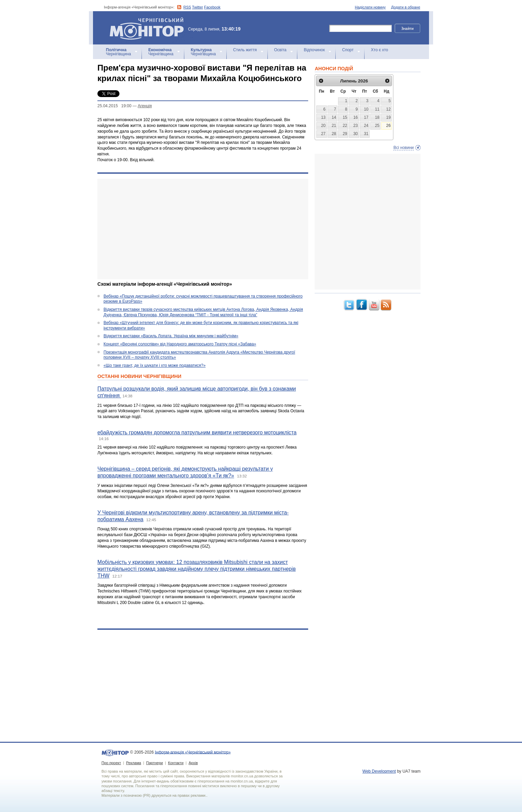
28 (334, 134)
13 (323, 117)
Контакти (176, 763)
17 (366, 117)
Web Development (379, 771)
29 (345, 134)
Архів (193, 763)
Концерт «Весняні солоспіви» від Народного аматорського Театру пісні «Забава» (180, 344)
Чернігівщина (118, 52)
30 (356, 134)
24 (366, 126)
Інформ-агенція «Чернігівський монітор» (149, 28)
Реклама (133, 763)
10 (366, 109)
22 (345, 126)
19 (388, 117)
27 (323, 134)
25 (377, 126)
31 (366, 134)
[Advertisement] (203, 229)
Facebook (212, 7)
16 (356, 117)
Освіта (280, 50)
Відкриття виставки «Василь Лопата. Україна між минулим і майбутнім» (171, 336)
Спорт (348, 50)
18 (377, 117)
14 (334, 117)
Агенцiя (145, 106)
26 (388, 126)
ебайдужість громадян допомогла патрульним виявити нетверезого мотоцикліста (197, 432)
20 (323, 126)
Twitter (198, 7)
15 (345, 117)
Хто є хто (380, 50)
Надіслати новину (370, 7)
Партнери (155, 763)
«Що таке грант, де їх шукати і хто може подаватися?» (155, 365)
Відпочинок (314, 50)
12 (388, 109)
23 (356, 126)
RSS (187, 7)
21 (334, 126)
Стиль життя (245, 50)
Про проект (111, 763)
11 (377, 109)
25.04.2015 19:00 (114, 106)
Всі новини (404, 148)
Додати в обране (406, 7)
